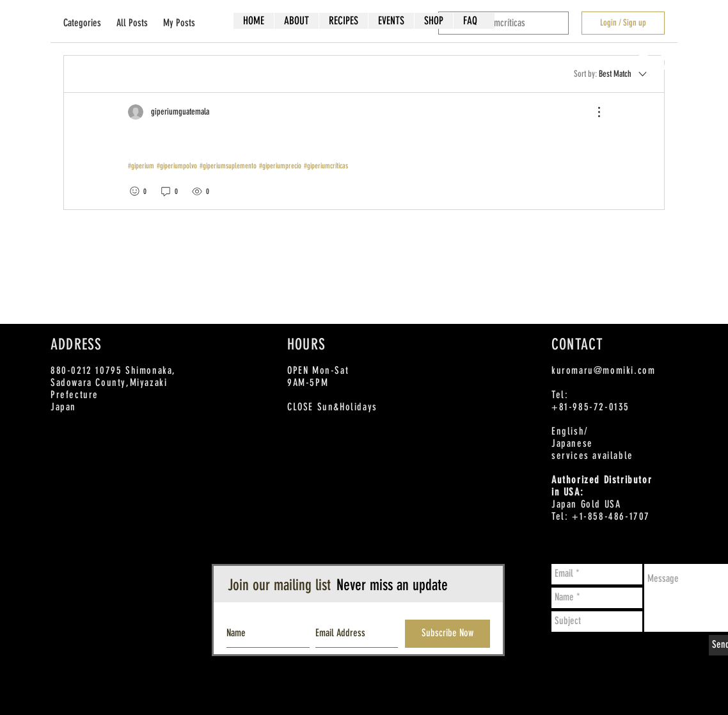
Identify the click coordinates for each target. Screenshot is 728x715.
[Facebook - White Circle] (643, 62)
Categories (82, 23)
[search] (503, 23)
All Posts (132, 23)
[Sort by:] (611, 74)
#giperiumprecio (280, 166)
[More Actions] (592, 112)
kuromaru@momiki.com (603, 370)
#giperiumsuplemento (228, 166)
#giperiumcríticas (326, 166)
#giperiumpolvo (177, 166)
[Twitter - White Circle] (666, 62)
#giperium (141, 166)
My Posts (179, 23)
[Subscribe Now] (447, 634)
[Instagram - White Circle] (688, 62)
